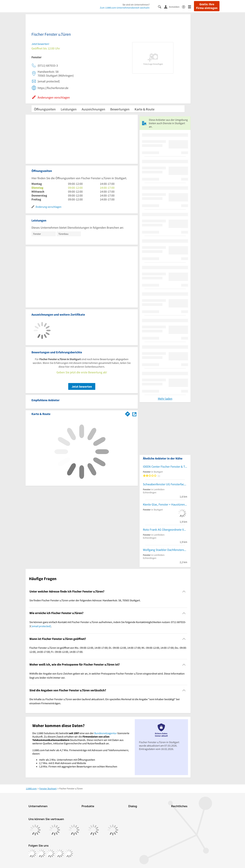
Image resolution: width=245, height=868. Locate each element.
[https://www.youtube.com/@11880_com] (69, 853)
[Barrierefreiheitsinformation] (185, 7)
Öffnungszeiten (45, 109)
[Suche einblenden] (161, 7)
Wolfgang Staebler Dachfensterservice (165, 550)
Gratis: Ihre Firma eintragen (207, 6)
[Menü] (191, 7)
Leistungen (69, 109)
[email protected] (41, 626)
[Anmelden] (173, 7)
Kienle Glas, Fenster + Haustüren (164, 504)
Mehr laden (165, 399)
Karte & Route (145, 109)
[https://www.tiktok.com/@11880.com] (51, 853)
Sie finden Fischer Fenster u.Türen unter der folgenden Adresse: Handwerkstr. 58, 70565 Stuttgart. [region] (85, 600)
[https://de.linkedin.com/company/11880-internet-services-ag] (60, 853)
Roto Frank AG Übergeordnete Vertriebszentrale (165, 530)
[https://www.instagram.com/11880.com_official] (41, 853)
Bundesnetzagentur (106, 733)
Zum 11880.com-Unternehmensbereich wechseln (125, 8)
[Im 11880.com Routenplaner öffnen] (128, 413)
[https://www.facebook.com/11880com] (32, 853)
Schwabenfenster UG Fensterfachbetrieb (165, 484)
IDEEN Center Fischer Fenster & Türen (165, 467)
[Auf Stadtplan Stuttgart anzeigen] (134, 414)
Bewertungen (120, 109)
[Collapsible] (184, 592)
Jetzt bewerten (82, 387)
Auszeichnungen (93, 109)
